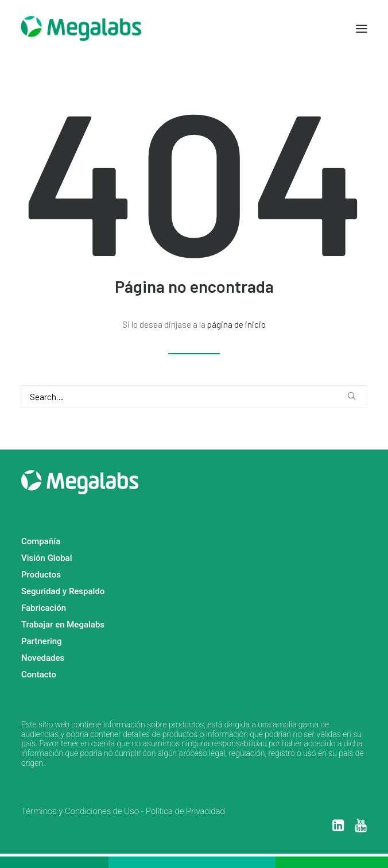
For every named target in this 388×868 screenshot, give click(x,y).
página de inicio (236, 324)
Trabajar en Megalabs (63, 625)
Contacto (39, 675)
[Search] (194, 397)
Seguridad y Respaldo (63, 591)
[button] (362, 28)
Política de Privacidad (185, 811)
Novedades (43, 658)
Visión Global (47, 558)
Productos (41, 575)
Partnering (42, 641)
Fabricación (44, 608)
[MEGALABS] (81, 28)
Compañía (41, 541)
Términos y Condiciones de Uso (80, 811)
